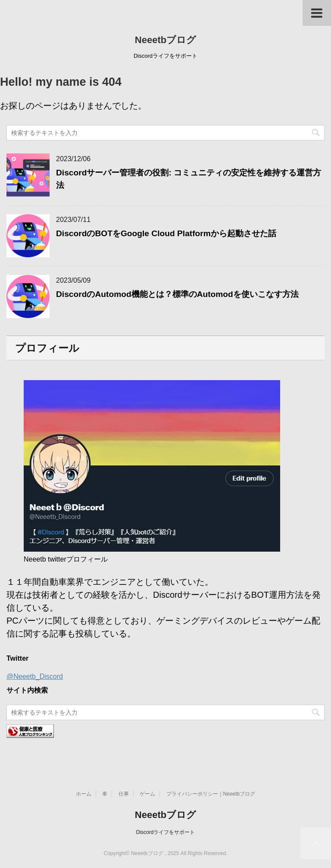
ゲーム (147, 794)
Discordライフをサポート (166, 832)
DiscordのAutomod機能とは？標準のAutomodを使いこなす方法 (177, 294)
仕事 (124, 794)
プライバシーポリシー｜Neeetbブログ (211, 794)
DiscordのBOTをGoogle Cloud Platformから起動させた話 (166, 233)
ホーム (84, 794)
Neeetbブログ (165, 40)
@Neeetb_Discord (35, 676)
